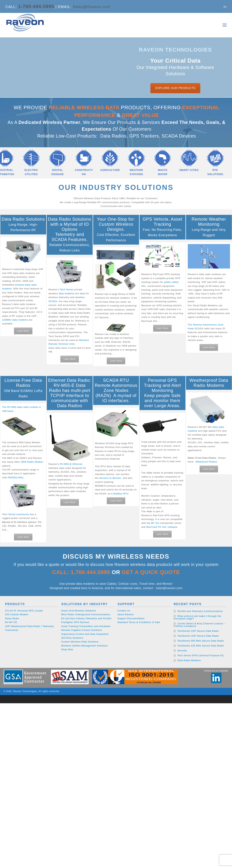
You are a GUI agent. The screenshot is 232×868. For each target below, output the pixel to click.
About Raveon (126, 614)
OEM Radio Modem (32, 462)
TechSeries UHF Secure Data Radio (198, 636)
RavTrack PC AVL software (162, 527)
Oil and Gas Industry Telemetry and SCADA (86, 618)
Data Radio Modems (189, 660)
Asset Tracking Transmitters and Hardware (86, 626)
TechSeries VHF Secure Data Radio (198, 631)
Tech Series (67, 289)
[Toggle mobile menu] (225, 25)
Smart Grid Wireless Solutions (79, 611)
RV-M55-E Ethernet (71, 464)
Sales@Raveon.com (92, 7)
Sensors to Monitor (110, 478)
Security (182, 651)
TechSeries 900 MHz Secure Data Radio (201, 641)
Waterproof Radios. (207, 462)
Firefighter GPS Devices (75, 622)
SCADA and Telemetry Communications (200, 611)
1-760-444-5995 (36, 6)
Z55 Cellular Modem (17, 614)
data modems (67, 293)
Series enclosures (19, 514)
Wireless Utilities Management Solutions (85, 646)
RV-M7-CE (11, 622)
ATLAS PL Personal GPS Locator (24, 611)
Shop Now (67, 649)
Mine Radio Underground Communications (86, 614)
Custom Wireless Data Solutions (80, 642)
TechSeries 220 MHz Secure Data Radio (201, 646)
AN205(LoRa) (16, 477)
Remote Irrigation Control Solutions (82, 630)
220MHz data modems (15, 320)
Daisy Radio (12, 618)
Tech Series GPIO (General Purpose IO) (201, 655)
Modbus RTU (121, 494)
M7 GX (155, 523)
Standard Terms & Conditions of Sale (139, 622)
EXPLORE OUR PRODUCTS (175, 88)
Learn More (23, 331)
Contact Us (124, 611)
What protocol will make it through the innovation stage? (197, 617)
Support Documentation (131, 618)
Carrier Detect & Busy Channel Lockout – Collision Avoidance (199, 625)
